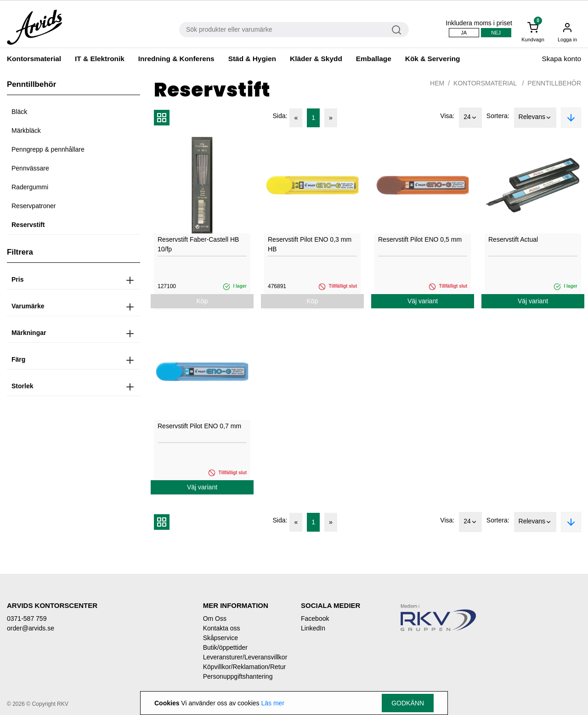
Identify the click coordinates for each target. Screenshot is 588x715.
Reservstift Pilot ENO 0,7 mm (199, 426)
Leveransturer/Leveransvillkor (245, 657)
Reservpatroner (34, 206)
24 (470, 118)
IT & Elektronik (100, 59)
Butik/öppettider (225, 647)
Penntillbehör (554, 83)
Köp (202, 301)
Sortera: (498, 116)
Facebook (315, 619)
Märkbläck (26, 131)
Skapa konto (561, 59)
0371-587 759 (27, 619)
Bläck (19, 112)
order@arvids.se (31, 628)
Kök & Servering (433, 59)
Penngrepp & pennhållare (48, 149)
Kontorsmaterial (34, 59)
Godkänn (408, 703)
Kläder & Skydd (316, 59)
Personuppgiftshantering (238, 676)
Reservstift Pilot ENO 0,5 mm (420, 239)
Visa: (447, 116)
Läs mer (273, 703)
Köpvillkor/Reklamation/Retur (245, 667)
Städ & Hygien (252, 59)
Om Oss (215, 619)
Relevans (535, 118)
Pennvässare (30, 168)
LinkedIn (313, 628)
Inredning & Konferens (176, 59)
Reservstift (28, 225)
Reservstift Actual (513, 239)
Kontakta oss (222, 628)
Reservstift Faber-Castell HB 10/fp (198, 244)
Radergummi (30, 187)
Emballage (374, 59)
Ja (464, 33)
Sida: (280, 116)
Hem (437, 83)
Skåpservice (220, 638)
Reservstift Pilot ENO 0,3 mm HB (310, 244)
